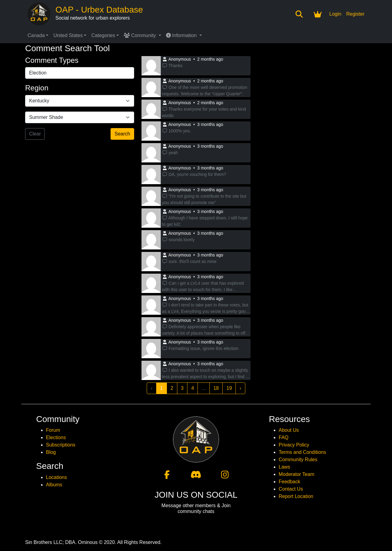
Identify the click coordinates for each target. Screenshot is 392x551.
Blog (51, 452)
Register (355, 14)
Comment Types (52, 60)
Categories (103, 35)
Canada (36, 35)
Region (37, 88)
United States (68, 35)
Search (122, 134)
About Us (289, 430)
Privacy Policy (294, 445)
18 (216, 388)
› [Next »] (240, 388)
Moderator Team (296, 474)
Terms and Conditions (302, 452)
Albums (54, 485)
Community (141, 35)
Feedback (289, 482)
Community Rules (298, 460)
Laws (284, 467)
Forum (53, 430)
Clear (35, 134)
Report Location (296, 496)
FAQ (284, 437)
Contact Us (291, 489)
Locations (57, 477)
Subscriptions (61, 445)
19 (229, 388)
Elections (56, 437)
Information (182, 35)
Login (335, 14)
